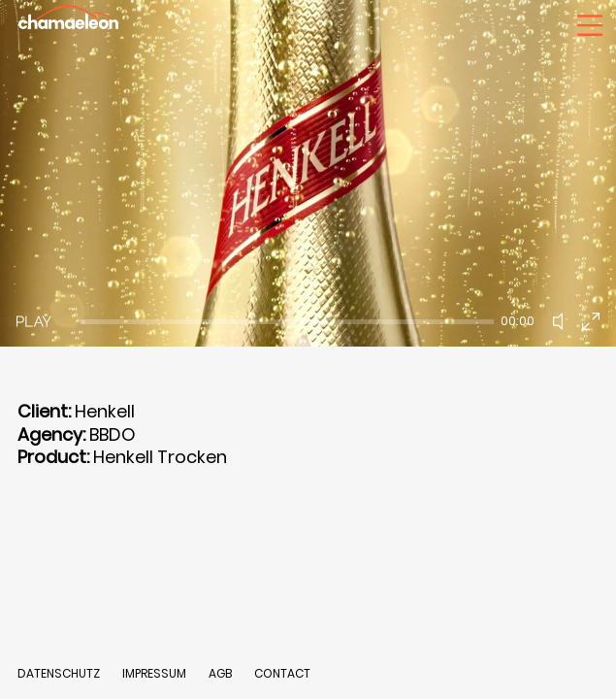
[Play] (34, 321)
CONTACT (282, 673)
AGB (220, 673)
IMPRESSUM (156, 673)
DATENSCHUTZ (59, 673)
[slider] (287, 322)
